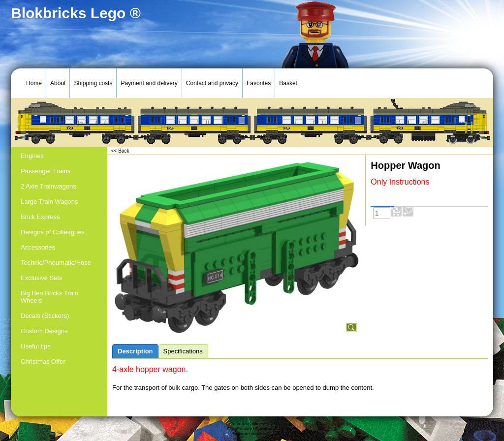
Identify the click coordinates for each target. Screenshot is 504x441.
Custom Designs (44, 331)
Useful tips (36, 346)
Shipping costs (93, 83)
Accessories (38, 247)
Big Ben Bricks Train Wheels (49, 297)
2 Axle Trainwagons (48, 186)
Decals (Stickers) (45, 316)
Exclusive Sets (42, 278)
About (58, 83)
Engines (32, 156)
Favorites (259, 83)
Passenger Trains (46, 171)
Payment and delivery (149, 83)
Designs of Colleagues (53, 232)
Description (135, 351)
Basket (288, 83)
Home (34, 83)
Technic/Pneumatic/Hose (56, 263)
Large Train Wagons (49, 202)
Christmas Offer (43, 362)
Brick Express (40, 217)
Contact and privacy (212, 83)
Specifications (183, 351)
